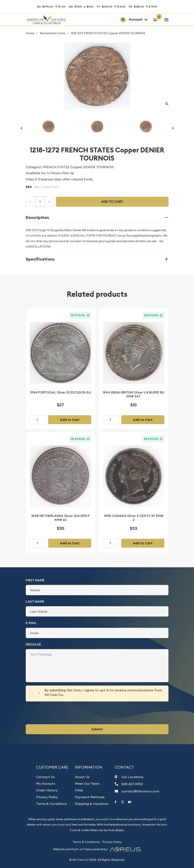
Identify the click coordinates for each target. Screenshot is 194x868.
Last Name (35, 602)
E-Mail (31, 623)
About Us (82, 777)
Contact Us (45, 777)
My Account (46, 783)
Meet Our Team (87, 783)
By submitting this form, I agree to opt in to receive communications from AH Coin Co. (103, 692)
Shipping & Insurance (92, 804)
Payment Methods (90, 797)
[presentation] (57, 713)
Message (33, 644)
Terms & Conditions (51, 804)
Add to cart (112, 202)
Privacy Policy (47, 797)
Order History (47, 790)
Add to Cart (70, 420)
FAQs (79, 790)
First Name (35, 580)
